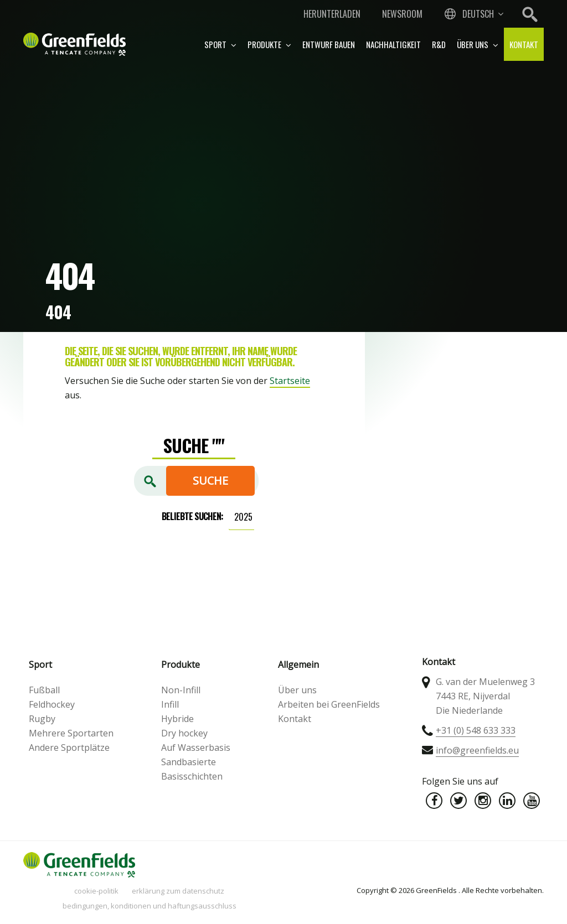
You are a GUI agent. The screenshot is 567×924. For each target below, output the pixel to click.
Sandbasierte (189, 762)
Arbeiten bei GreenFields (329, 704)
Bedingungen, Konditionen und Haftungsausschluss (150, 906)
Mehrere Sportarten (71, 733)
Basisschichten (192, 776)
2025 (243, 517)
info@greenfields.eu (477, 750)
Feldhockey (52, 704)
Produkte (269, 44)
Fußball (44, 690)
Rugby (42, 719)
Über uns (478, 44)
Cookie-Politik (96, 891)
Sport (220, 44)
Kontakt (524, 44)
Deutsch (478, 14)
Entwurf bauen (329, 44)
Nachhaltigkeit (393, 44)
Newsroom (402, 14)
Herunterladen (332, 14)
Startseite (290, 381)
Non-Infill (181, 690)
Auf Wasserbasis (196, 747)
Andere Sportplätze (69, 747)
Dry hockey (184, 733)
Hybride (177, 719)
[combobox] (473, 14)
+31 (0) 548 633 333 (476, 730)
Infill (170, 704)
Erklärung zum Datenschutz (178, 891)
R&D (439, 44)
